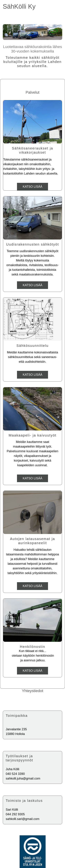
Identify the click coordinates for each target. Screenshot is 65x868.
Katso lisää (32, 187)
